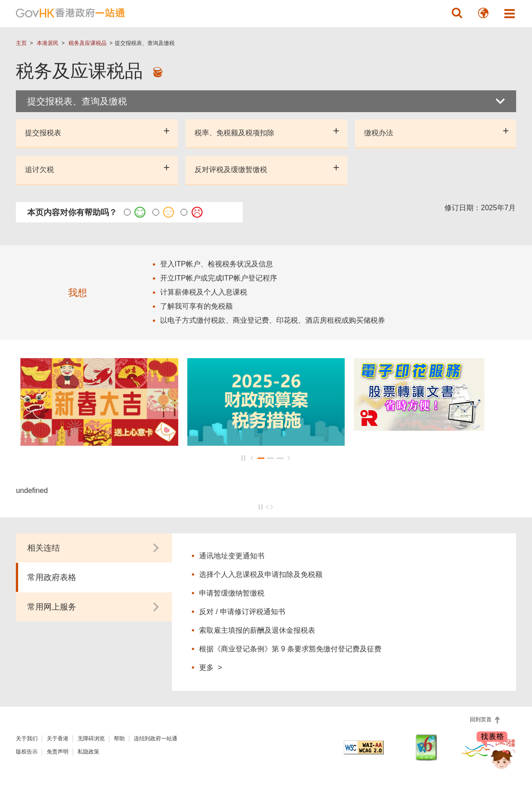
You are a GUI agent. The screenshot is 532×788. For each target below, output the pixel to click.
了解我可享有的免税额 (196, 306)
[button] (457, 13)
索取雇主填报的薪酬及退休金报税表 (257, 630)
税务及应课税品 (88, 43)
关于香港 (58, 739)
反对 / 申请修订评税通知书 (242, 612)
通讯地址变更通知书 (232, 556)
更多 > (210, 667)
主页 (21, 43)
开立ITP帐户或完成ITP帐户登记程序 (219, 278)
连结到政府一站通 (156, 739)
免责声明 (58, 752)
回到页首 (481, 719)
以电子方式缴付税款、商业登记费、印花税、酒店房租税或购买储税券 (273, 320)
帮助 (119, 739)
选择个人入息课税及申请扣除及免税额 (261, 574)
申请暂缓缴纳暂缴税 (232, 593)
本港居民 (48, 43)
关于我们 (27, 739)
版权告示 (27, 752)
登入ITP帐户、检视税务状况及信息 (217, 264)
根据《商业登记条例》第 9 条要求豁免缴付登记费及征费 (290, 649)
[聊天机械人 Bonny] (495, 755)
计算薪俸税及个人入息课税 (204, 292)
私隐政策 (88, 752)
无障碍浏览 (91, 739)
